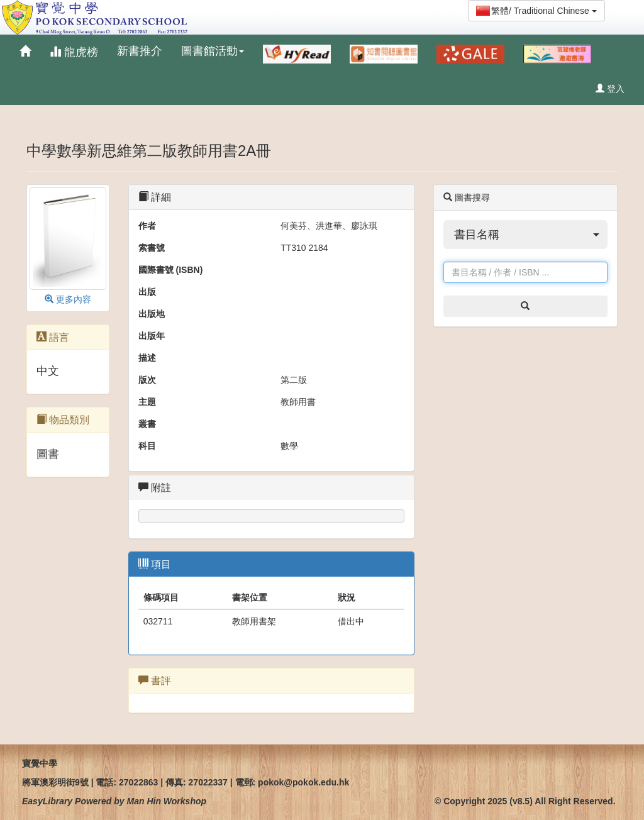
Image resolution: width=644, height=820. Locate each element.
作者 (147, 226)
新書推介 (140, 51)
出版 (147, 292)
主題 (147, 402)
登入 (610, 89)
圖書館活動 (213, 51)
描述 (147, 358)
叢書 (147, 424)
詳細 (155, 197)
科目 (147, 446)
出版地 (152, 314)
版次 (147, 380)
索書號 (152, 248)
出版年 (152, 336)
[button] (525, 235)
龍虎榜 (74, 52)
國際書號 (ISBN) (171, 270)
